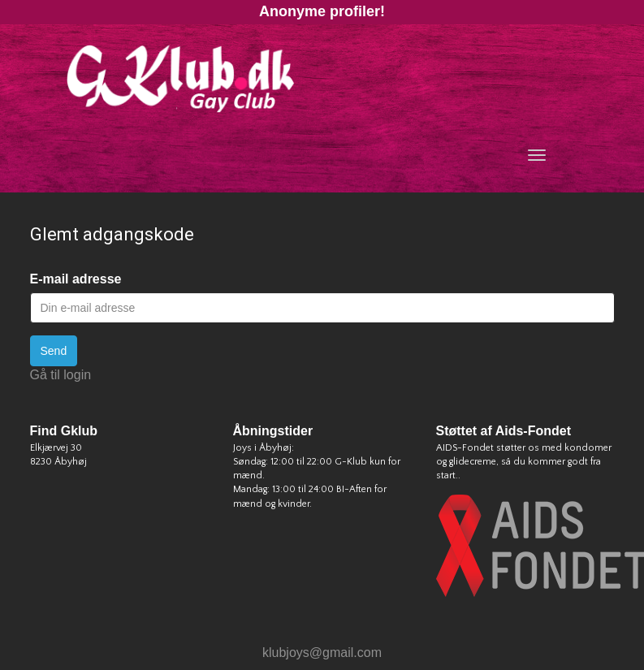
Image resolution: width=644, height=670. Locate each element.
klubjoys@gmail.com (322, 653)
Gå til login (61, 375)
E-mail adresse (76, 279)
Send (54, 351)
